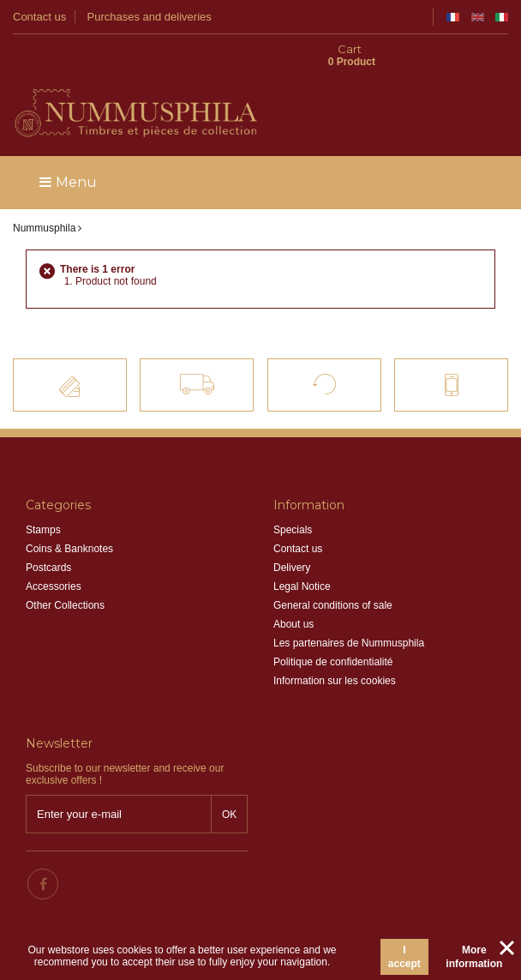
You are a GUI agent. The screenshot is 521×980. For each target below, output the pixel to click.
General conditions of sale (333, 577)
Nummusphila (44, 200)
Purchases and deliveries (150, 17)
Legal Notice (302, 558)
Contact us (39, 17)
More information (474, 957)
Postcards (48, 539)
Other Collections (65, 577)
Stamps (43, 502)
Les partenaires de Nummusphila (349, 615)
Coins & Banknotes (69, 520)
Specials (293, 502)
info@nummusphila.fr (351, 845)
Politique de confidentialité (333, 634)
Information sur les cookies (335, 652)
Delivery (292, 539)
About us (293, 596)
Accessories (54, 558)
